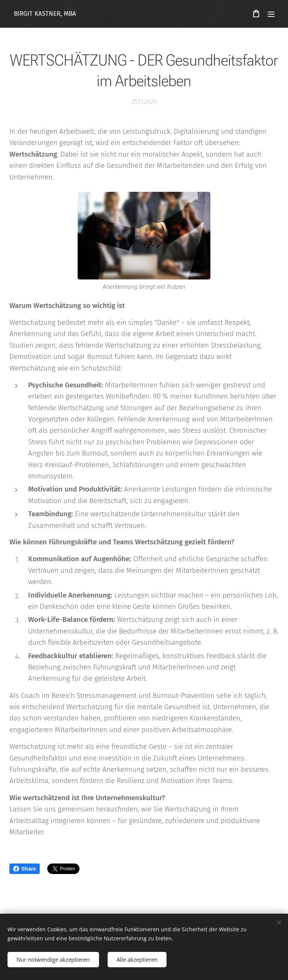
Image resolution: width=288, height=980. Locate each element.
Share (25, 869)
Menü (271, 14)
